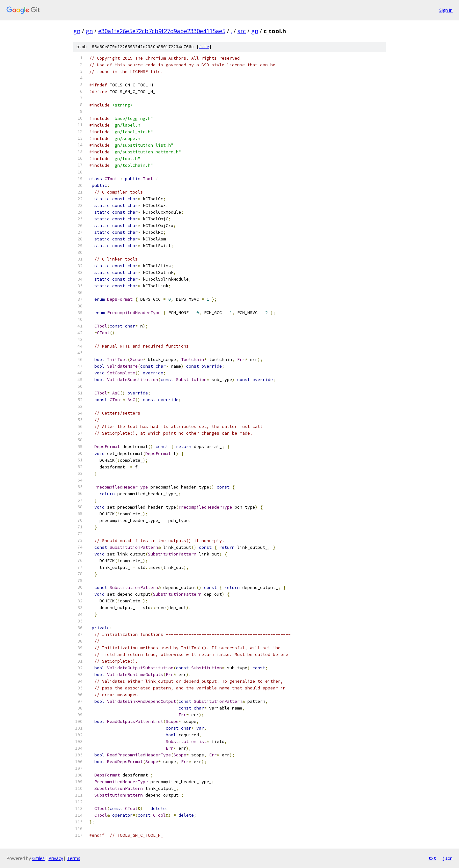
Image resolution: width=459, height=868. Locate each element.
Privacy (56, 858)
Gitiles (38, 858)
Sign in (446, 10)
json (448, 858)
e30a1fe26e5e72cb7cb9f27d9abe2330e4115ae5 (162, 31)
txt (432, 858)
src (242, 31)
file (204, 47)
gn (77, 31)
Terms (74, 858)
